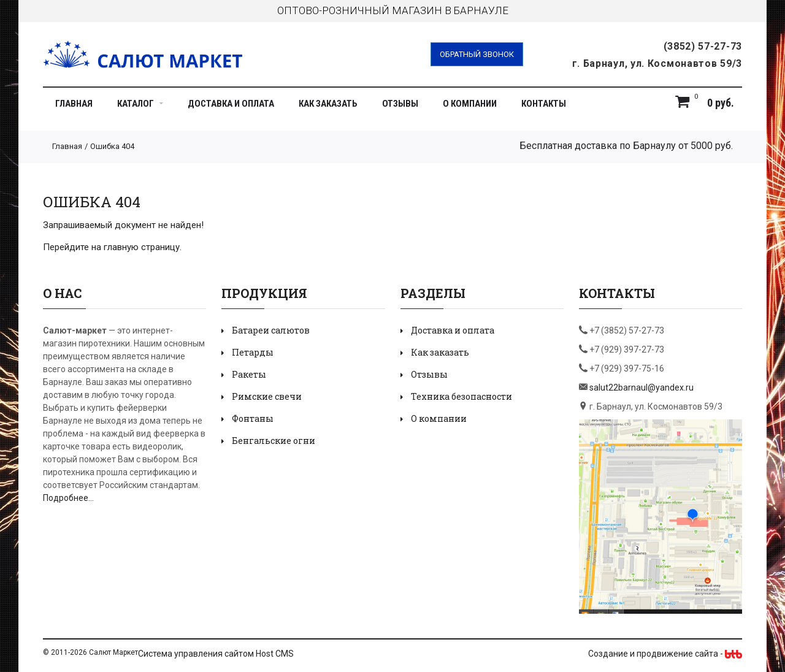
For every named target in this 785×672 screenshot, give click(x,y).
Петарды (253, 352)
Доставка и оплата (231, 104)
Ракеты (249, 374)
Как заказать (328, 104)
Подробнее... (68, 498)
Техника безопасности (461, 396)
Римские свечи (267, 396)
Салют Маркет (113, 652)
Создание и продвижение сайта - (665, 654)
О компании (470, 104)
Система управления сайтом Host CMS (216, 654)
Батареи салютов (271, 330)
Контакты (544, 104)
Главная (74, 104)
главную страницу (142, 247)
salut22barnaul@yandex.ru (641, 388)
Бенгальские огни (274, 441)
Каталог (140, 104)
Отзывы (400, 104)
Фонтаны (253, 418)
